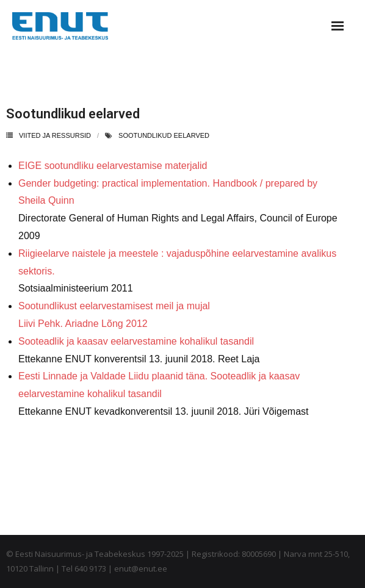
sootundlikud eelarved (164, 135)
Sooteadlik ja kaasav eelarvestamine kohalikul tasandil (136, 341)
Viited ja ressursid (55, 135)
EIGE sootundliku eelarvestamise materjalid (113, 166)
